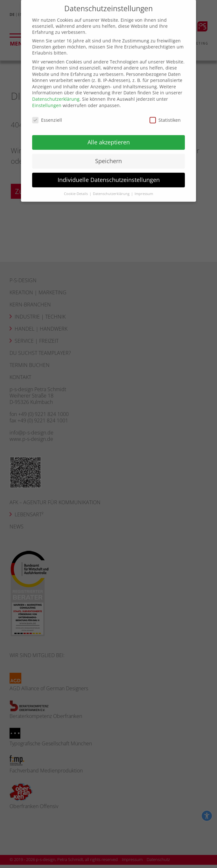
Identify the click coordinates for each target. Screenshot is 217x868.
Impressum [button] (144, 187)
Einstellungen (47, 99)
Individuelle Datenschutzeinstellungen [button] (109, 173)
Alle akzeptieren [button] (109, 136)
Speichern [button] (108, 154)
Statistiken (165, 113)
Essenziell (47, 113)
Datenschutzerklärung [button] (112, 187)
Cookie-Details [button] (76, 187)
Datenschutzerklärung (56, 93)
